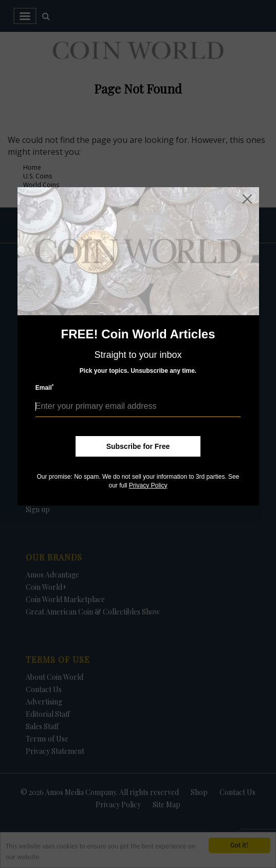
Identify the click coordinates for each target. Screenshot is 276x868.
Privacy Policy (148, 485)
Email (45, 387)
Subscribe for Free (138, 446)
